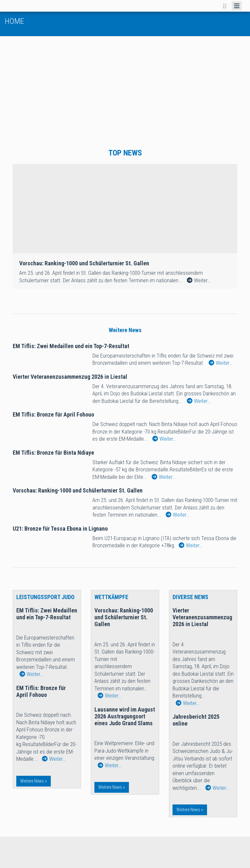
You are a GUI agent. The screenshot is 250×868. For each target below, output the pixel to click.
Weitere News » (34, 781)
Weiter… (221, 363)
